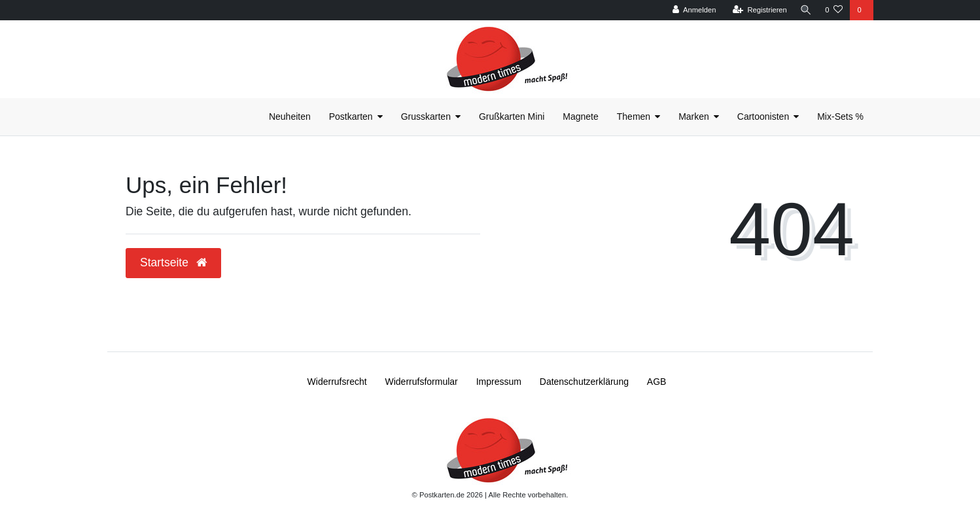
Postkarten (351, 116)
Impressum (499, 382)
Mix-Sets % (840, 116)
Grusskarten (426, 116)
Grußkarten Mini (512, 116)
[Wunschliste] (834, 10)
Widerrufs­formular (422, 382)
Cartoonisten (763, 116)
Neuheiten (290, 116)
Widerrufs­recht (337, 382)
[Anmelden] (692, 10)
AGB (657, 382)
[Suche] (805, 10)
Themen (634, 116)
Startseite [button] (173, 262)
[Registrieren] (757, 10)
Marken (694, 116)
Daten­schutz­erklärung (584, 382)
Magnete (580, 116)
